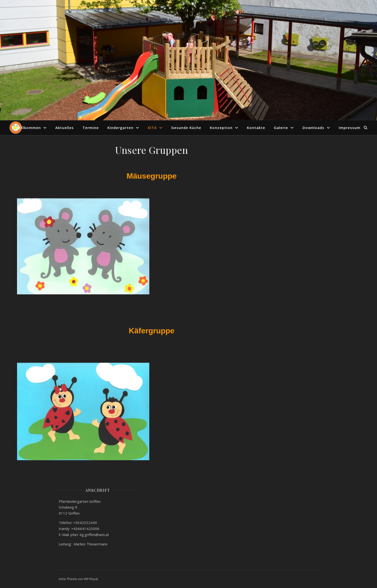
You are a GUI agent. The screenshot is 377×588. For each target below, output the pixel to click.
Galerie (281, 128)
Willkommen (29, 128)
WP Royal (91, 579)
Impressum (350, 128)
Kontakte (256, 128)
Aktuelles (65, 128)
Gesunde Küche (186, 128)
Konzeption (221, 128)
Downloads (313, 128)
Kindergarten (120, 128)
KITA (152, 128)
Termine (91, 128)
